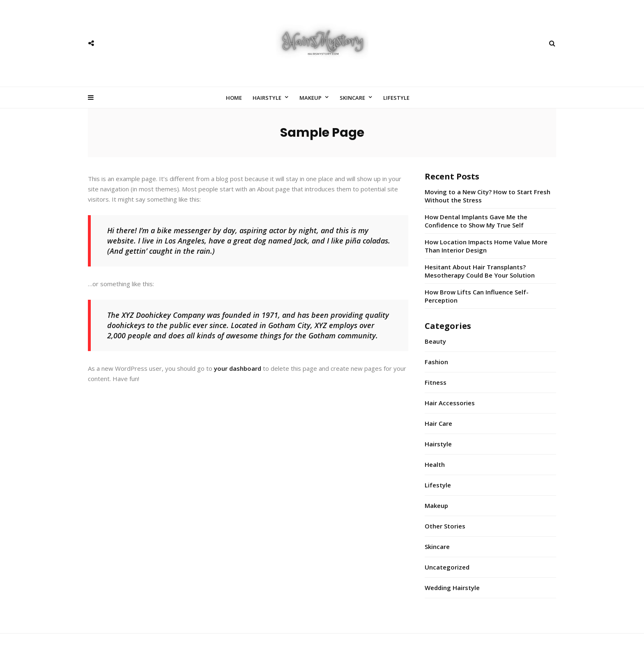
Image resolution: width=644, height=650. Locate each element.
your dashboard (238, 368)
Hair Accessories (450, 403)
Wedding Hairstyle (452, 588)
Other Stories (445, 526)
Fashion (436, 362)
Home (234, 98)
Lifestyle (396, 98)
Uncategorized (447, 567)
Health (435, 464)
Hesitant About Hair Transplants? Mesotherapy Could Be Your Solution (480, 271)
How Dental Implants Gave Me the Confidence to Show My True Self (476, 221)
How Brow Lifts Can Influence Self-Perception (477, 296)
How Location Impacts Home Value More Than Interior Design (486, 246)
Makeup (310, 98)
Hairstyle (267, 98)
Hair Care (438, 423)
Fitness (436, 382)
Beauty (435, 341)
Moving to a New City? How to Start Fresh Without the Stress (488, 196)
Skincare (352, 98)
